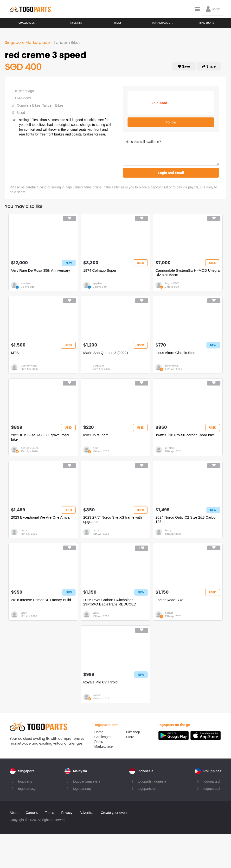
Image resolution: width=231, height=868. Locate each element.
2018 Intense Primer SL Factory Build (41, 600)
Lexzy (24, 530)
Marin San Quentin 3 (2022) (106, 353)
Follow (171, 122)
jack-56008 (172, 366)
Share (209, 66)
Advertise (86, 813)
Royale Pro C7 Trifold (100, 682)
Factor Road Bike (169, 600)
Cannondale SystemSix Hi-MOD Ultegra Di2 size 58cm (188, 273)
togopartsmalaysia (87, 781)
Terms (49, 813)
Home (99, 732)
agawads (99, 366)
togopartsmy (82, 789)
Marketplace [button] (163, 23)
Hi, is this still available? (171, 151)
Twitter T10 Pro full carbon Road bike (185, 435)
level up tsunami (96, 435)
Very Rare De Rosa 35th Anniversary (41, 270)
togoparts (25, 781)
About (14, 813)
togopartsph (212, 781)
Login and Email (171, 173)
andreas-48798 (30, 448)
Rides (118, 23)
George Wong (29, 366)
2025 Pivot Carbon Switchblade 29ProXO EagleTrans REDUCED (110, 602)
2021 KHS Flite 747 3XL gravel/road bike (40, 437)
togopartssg (27, 789)
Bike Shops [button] (208, 23)
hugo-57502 (172, 283)
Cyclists (76, 23)
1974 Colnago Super (100, 270)
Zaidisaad (159, 103)
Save (184, 66)
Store (130, 737)
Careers (32, 813)
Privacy (67, 813)
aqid (96, 448)
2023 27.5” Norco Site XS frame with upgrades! (112, 519)
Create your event (114, 813)
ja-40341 (170, 448)
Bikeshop (133, 732)
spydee (25, 283)
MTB (15, 353)
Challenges (28, 23)
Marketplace (103, 746)
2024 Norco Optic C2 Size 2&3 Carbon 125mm (186, 519)
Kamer (169, 613)
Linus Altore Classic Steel (176, 353)
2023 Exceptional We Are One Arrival (41, 517)
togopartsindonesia (152, 781)
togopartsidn (147, 789)
